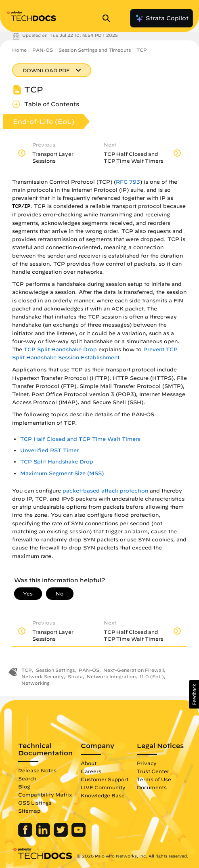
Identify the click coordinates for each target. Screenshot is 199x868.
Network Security (43, 676)
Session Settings (55, 670)
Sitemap (29, 811)
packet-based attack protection (105, 491)
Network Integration (111, 676)
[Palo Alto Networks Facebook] (26, 835)
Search (27, 778)
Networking (36, 683)
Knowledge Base (103, 795)
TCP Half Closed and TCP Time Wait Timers (80, 439)
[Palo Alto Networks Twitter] (62, 835)
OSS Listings (35, 803)
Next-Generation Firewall (134, 670)
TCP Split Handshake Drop (60, 349)
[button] (194, 694)
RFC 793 (128, 182)
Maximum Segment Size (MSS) (62, 473)
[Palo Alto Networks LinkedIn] (44, 835)
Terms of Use (154, 779)
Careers (91, 771)
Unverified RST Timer (49, 450)
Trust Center (153, 771)
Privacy (147, 763)
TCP (142, 50)
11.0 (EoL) (152, 676)
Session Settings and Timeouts (95, 50)
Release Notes (37, 770)
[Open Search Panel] (109, 18)
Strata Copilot (161, 18)
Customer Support (105, 779)
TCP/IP (21, 207)
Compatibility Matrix (45, 795)
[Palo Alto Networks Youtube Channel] (79, 835)
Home (19, 50)
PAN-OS (43, 50)
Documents (152, 787)
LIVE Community (103, 787)
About (89, 763)
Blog (24, 786)
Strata (75, 676)
